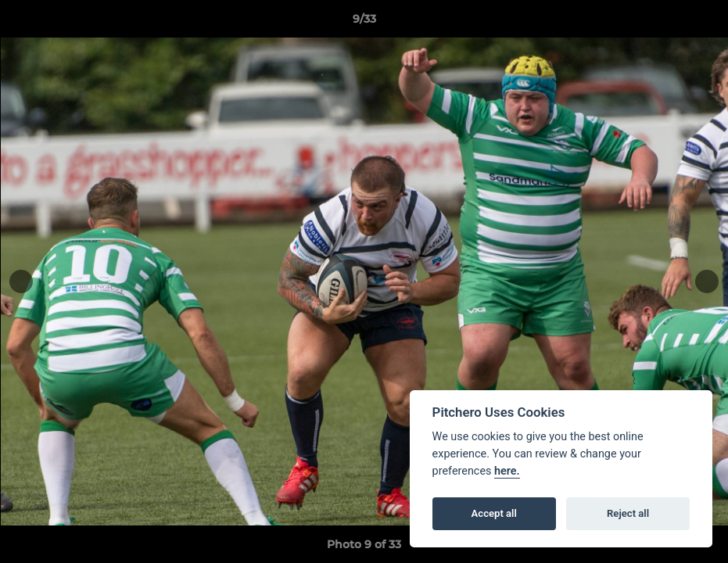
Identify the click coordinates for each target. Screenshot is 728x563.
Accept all (494, 513)
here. (507, 471)
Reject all (628, 513)
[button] (700, 23)
